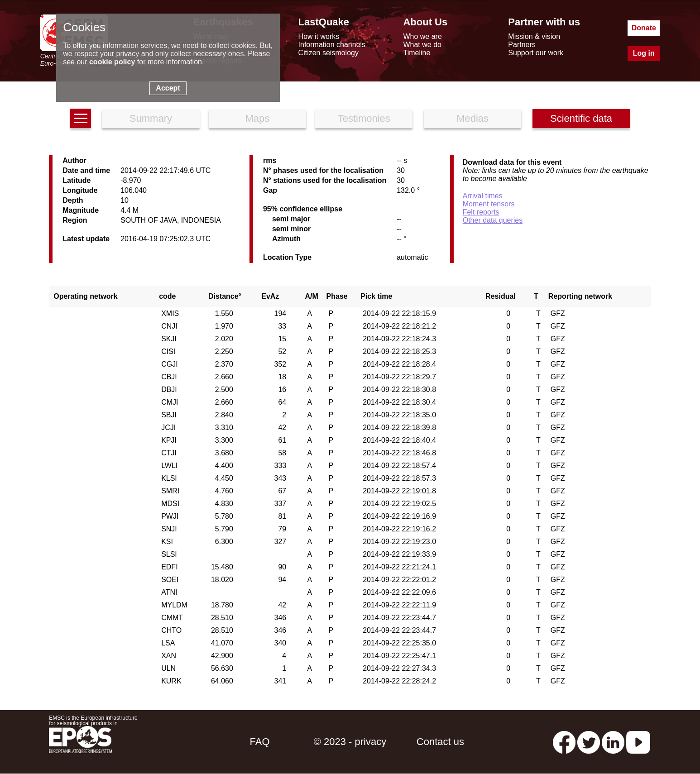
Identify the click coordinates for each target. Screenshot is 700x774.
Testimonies (364, 118)
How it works (319, 36)
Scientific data (581, 118)
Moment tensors (489, 204)
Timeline (417, 53)
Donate (644, 28)
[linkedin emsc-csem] (613, 742)
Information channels (332, 45)
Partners (522, 45)
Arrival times (483, 196)
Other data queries (493, 220)
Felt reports (481, 212)
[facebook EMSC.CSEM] (564, 742)
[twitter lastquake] (589, 742)
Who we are (422, 36)
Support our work (536, 53)
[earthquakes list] (81, 118)
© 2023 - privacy (350, 742)
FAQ (260, 742)
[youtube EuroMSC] (638, 742)
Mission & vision (534, 36)
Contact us (440, 742)
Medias (472, 118)
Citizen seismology (328, 53)
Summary (151, 118)
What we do (422, 45)
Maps (257, 118)
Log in (644, 53)
